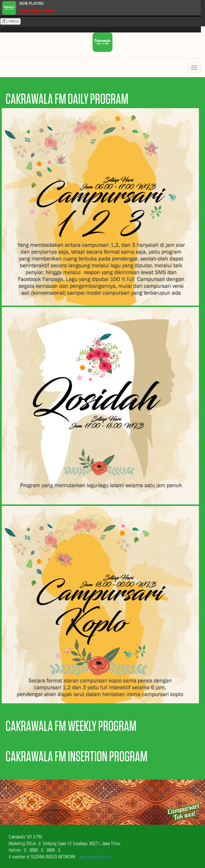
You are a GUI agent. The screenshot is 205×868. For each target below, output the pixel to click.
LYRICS (10, 21)
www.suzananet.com (95, 857)
